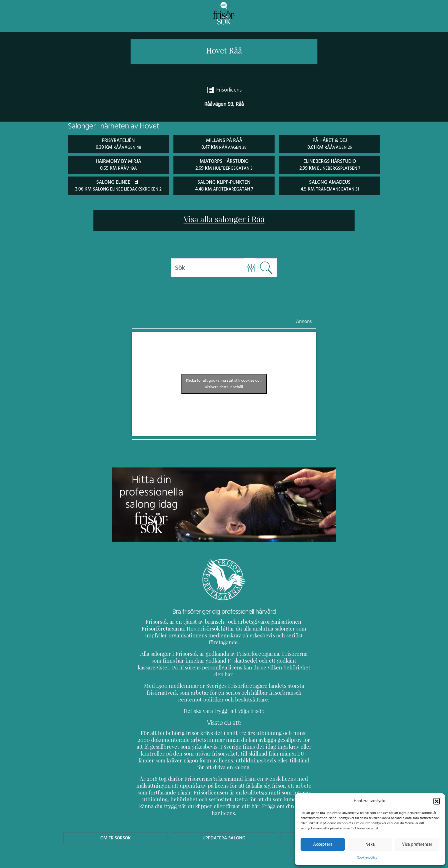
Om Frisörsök (115, 810)
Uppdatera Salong (224, 810)
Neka (370, 844)
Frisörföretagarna (157, 628)
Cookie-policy (367, 857)
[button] (437, 801)
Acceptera (323, 844)
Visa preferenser (417, 844)
